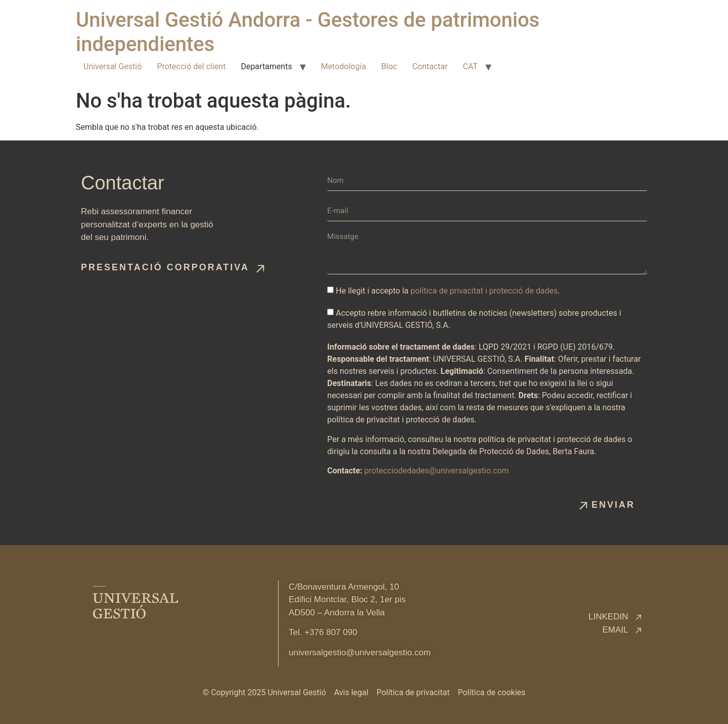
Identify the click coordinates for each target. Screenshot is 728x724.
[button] (173, 267)
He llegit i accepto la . (448, 291)
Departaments (266, 66)
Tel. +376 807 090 (323, 632)
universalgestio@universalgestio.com (360, 653)
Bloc (389, 66)
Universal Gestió (112, 66)
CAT (470, 66)
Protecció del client (191, 66)
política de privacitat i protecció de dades (484, 291)
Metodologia (344, 66)
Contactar (430, 66)
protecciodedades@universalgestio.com (437, 471)
